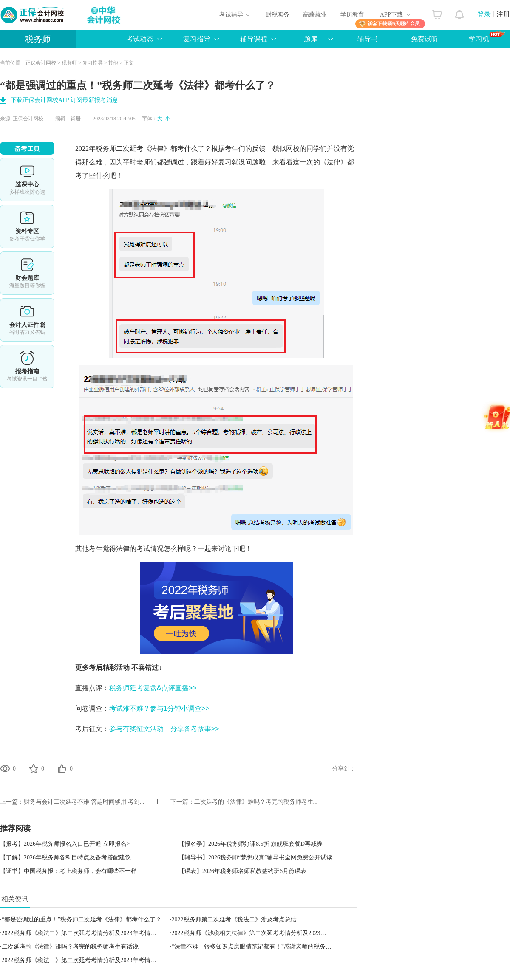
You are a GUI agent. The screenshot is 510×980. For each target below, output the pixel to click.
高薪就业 (315, 15)
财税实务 (278, 15)
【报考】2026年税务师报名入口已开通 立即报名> (65, 844)
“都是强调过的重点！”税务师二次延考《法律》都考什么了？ (82, 919)
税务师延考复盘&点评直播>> (153, 688)
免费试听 (425, 39)
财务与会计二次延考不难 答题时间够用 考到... (84, 802)
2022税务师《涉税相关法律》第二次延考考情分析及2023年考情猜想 (261, 933)
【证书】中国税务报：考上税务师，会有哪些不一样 (68, 871)
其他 (113, 63)
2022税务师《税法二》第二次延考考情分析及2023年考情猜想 (82, 933)
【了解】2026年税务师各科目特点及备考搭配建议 (65, 857)
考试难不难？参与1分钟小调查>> (159, 708)
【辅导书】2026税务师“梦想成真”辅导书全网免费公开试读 (255, 857)
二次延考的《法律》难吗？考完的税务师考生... (256, 802)
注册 (503, 14)
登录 (484, 14)
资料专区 (27, 226)
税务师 (38, 39)
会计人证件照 (27, 320)
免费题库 (27, 273)
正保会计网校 (41, 63)
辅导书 (368, 39)
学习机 (487, 37)
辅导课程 (254, 39)
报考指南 (27, 367)
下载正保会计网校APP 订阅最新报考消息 (64, 100)
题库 (311, 39)
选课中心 (27, 180)
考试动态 (140, 39)
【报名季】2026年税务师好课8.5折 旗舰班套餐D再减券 (251, 844)
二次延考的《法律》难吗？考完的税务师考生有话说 (70, 947)
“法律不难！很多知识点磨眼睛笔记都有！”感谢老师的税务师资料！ (261, 947)
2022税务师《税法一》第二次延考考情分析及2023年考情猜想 (82, 960)
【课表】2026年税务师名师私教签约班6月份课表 (242, 871)
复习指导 (197, 39)
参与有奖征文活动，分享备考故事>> (164, 729)
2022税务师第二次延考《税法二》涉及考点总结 (234, 919)
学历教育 (352, 15)
